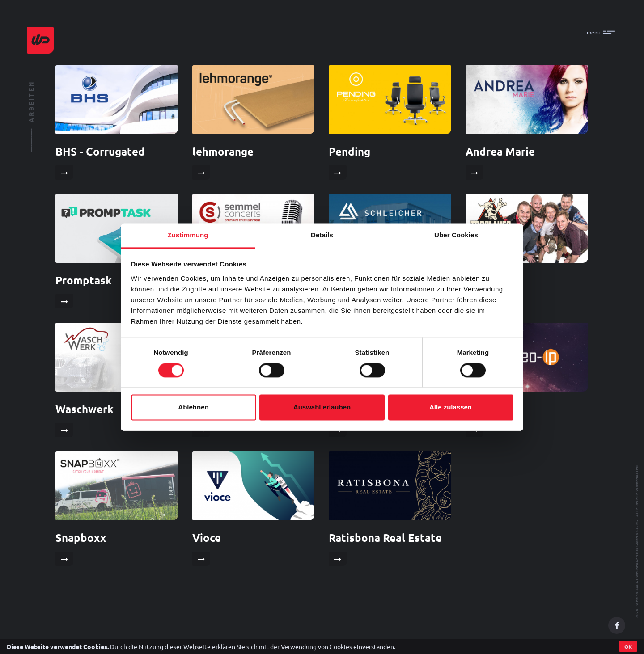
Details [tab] (322, 235)
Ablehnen (193, 407)
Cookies (95, 646)
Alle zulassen (451, 407)
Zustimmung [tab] (188, 235)
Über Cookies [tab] (456, 235)
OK (628, 646)
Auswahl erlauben (322, 407)
